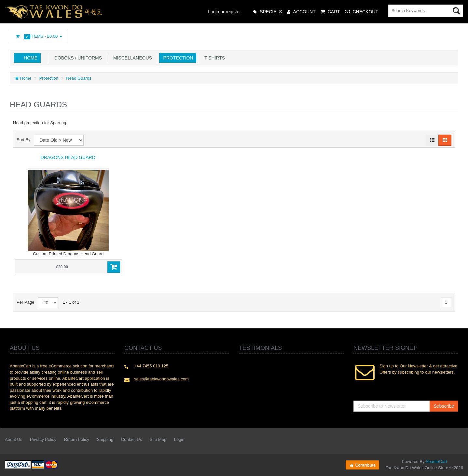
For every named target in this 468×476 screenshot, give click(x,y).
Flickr (454, 35)
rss (410, 35)
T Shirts (213, 58)
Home (31, 58)
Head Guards (79, 78)
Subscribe (444, 406)
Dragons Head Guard (68, 157)
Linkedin (396, 35)
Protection (177, 58)
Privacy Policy (43, 439)
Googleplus (425, 35)
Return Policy (77, 439)
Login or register (224, 12)
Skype (439, 35)
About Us (14, 439)
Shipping (105, 439)
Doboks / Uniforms (77, 58)
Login (179, 439)
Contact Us (131, 439)
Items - (39, 37)
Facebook (366, 35)
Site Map (158, 439)
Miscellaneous (131, 58)
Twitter (381, 35)
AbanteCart (436, 462)
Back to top (457, 466)
